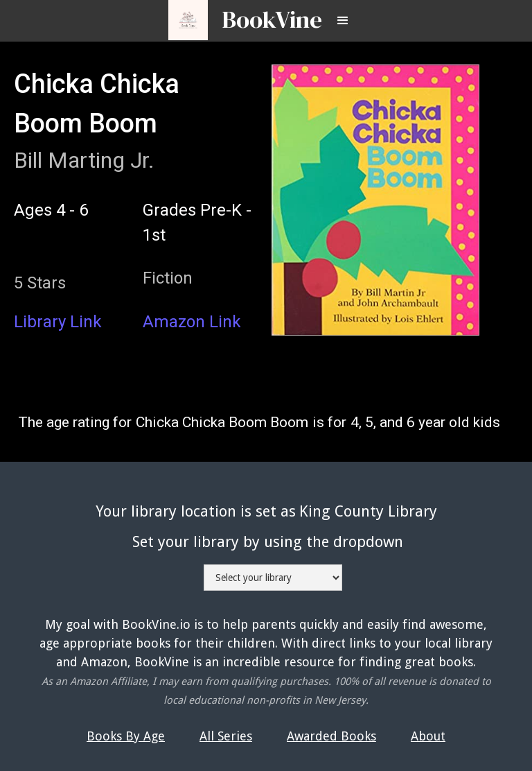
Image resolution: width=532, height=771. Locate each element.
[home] (265, 13)
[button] (343, 21)
